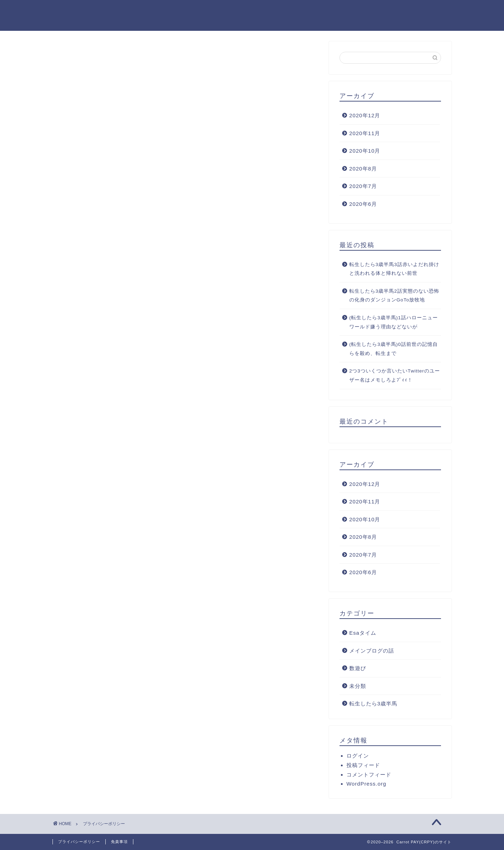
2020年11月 (365, 133)
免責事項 (119, 842)
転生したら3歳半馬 (373, 703)
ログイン (358, 756)
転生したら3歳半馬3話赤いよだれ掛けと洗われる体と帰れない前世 (394, 269)
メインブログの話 (372, 651)
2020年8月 (363, 169)
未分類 (358, 686)
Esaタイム (363, 633)
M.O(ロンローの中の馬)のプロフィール (396, 11)
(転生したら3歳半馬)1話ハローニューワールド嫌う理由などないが (394, 322)
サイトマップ (311, 11)
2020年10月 (365, 151)
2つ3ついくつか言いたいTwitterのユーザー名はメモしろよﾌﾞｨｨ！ (395, 375)
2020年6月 (363, 204)
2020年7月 (363, 186)
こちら (183, 236)
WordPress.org (366, 784)
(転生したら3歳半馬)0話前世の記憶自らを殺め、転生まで (394, 349)
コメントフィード (369, 775)
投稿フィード (363, 765)
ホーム (177, 11)
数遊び (358, 668)
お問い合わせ (260, 11)
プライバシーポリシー (79, 842)
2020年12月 (365, 115)
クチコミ (215, 11)
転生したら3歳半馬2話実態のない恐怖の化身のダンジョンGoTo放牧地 (394, 296)
